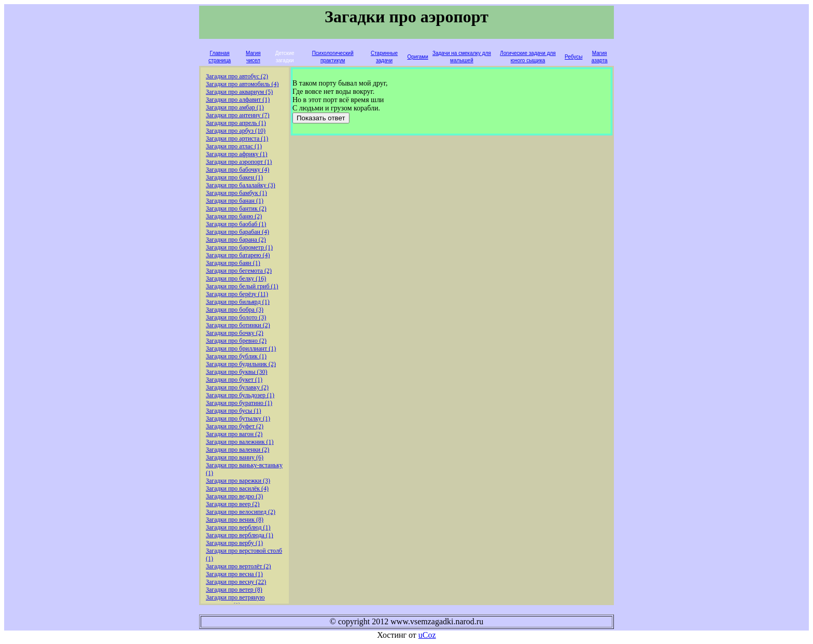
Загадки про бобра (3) (235, 310)
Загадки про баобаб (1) (236, 224)
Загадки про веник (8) (235, 520)
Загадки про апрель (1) (236, 123)
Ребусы (573, 57)
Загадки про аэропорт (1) (239, 162)
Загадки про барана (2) (236, 240)
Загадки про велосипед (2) (241, 512)
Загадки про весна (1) (234, 574)
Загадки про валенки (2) (237, 450)
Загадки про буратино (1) (239, 403)
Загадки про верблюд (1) (238, 527)
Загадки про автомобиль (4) (242, 84)
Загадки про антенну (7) (238, 115)
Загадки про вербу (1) (234, 543)
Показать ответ (321, 118)
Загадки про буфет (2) (235, 426)
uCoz (427, 635)
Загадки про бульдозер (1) (240, 395)
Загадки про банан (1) (235, 201)
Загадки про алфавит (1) (238, 100)
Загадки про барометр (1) (239, 247)
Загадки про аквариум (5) (239, 92)
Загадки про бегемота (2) (239, 271)
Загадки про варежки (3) (238, 481)
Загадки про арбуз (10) (236, 131)
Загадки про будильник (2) (241, 364)
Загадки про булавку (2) (237, 387)
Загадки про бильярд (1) (238, 302)
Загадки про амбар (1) (235, 107)
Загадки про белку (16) (236, 278)
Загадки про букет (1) (234, 380)
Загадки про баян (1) (233, 263)
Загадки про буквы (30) (237, 372)
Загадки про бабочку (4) (237, 170)
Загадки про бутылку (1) (238, 418)
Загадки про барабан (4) (237, 232)
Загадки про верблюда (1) (240, 535)
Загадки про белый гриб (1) (242, 286)
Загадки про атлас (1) (234, 146)
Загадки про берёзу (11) (237, 294)
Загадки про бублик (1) (236, 356)
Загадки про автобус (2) (237, 76)
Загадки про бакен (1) (234, 177)
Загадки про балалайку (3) (241, 185)
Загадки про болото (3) (236, 317)
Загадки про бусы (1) (233, 411)
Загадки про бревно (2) (236, 341)
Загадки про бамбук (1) (236, 193)
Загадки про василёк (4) (237, 488)
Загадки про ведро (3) (234, 496)
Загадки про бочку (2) (235, 333)
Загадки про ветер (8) (234, 590)
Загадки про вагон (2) (234, 434)
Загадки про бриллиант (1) (241, 348)
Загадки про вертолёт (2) (239, 566)
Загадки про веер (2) (233, 504)
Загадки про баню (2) (234, 216)
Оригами (417, 57)
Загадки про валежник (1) (240, 442)
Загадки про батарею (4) (238, 255)
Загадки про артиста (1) (237, 138)
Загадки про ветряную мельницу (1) (235, 601)
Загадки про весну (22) (236, 582)
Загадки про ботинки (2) (238, 325)
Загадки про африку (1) (237, 154)
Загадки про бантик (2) (236, 208)
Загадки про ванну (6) (235, 457)
